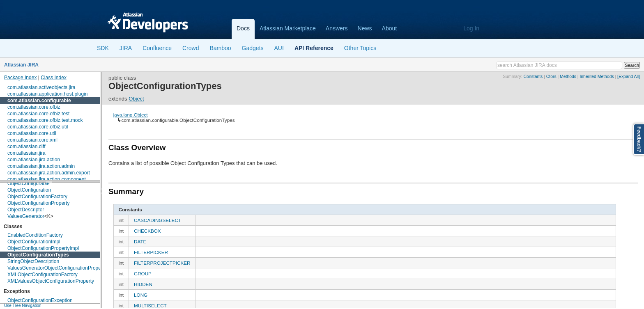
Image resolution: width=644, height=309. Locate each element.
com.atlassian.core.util (32, 133)
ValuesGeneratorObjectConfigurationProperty (57, 268)
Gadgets (253, 48)
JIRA (126, 48)
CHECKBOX (147, 231)
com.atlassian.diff (26, 146)
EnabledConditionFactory (35, 235)
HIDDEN (143, 284)
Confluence (157, 48)
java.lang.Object (131, 115)
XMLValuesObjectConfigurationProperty (51, 281)
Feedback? (639, 139)
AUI (279, 48)
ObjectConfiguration (29, 190)
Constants (533, 77)
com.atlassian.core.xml (32, 140)
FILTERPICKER (151, 252)
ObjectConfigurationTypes (38, 255)
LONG (141, 295)
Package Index (20, 78)
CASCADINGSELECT (158, 220)
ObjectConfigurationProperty (38, 203)
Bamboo (220, 48)
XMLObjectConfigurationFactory (43, 275)
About (390, 28)
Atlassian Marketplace (288, 28)
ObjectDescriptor (26, 210)
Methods (568, 77)
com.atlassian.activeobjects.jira (41, 87)
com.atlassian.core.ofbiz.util (38, 127)
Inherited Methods (597, 77)
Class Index (54, 78)
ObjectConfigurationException (40, 300)
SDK (103, 48)
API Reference (314, 48)
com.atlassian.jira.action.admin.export (49, 173)
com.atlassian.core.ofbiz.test (38, 114)
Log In (471, 28)
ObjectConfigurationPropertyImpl (43, 248)
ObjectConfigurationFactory (37, 197)
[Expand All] (629, 77)
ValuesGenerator (26, 216)
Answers (337, 28)
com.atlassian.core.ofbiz (34, 107)
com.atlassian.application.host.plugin (47, 94)
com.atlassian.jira (26, 153)
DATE (140, 241)
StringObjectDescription (33, 261)
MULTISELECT (150, 306)
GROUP (143, 274)
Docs (243, 28)
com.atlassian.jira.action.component (47, 179)
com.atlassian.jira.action (34, 160)
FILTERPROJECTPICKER (162, 263)
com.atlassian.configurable (39, 101)
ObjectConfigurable (29, 183)
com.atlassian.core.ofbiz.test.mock (45, 120)
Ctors (551, 77)
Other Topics (360, 48)
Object (136, 99)
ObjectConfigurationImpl (34, 242)
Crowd (191, 48)
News (365, 28)
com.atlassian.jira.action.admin (41, 166)
